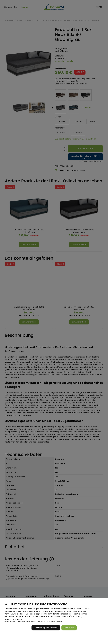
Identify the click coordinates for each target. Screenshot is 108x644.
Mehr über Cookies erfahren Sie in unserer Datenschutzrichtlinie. (34, 621)
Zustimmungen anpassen (46, 628)
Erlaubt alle (69, 628)
